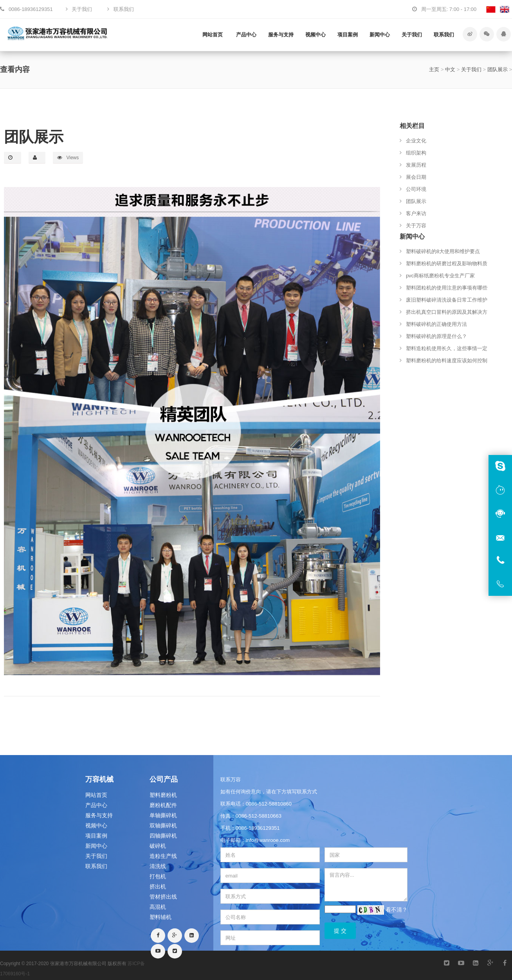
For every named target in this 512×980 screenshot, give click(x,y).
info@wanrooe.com (268, 840)
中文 (450, 69)
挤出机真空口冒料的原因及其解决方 (447, 312)
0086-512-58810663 (259, 816)
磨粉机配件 (163, 805)
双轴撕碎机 (163, 825)
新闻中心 (380, 35)
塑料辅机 (160, 917)
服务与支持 (281, 35)
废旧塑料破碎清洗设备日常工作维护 (447, 300)
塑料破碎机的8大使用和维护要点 (443, 251)
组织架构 (416, 153)
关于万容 (416, 226)
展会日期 (416, 177)
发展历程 (416, 165)
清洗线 (158, 866)
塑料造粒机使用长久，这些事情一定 (447, 348)
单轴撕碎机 (163, 815)
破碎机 (158, 846)
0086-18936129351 (258, 828)
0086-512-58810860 (269, 804)
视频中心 (315, 35)
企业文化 (416, 141)
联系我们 (444, 35)
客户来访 (416, 213)
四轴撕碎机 (163, 836)
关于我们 (412, 35)
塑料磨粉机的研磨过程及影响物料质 (447, 263)
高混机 (158, 907)
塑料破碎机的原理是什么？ (436, 336)
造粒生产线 (163, 856)
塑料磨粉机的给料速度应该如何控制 (447, 361)
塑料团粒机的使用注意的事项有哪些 (447, 288)
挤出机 (158, 886)
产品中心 (246, 35)
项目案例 (348, 35)
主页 (434, 69)
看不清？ (397, 909)
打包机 (158, 876)
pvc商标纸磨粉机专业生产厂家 (440, 276)
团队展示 (498, 69)
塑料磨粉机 (163, 795)
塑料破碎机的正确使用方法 (436, 324)
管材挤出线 (163, 897)
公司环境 (416, 189)
